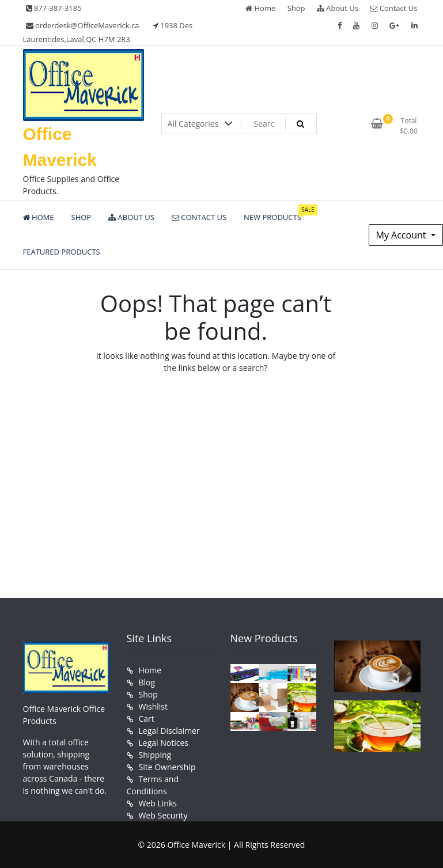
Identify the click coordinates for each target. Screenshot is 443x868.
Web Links (158, 803)
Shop (296, 8)
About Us (338, 8)
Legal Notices (164, 743)
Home (260, 8)
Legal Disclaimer (169, 731)
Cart (147, 719)
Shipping (155, 755)
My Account (402, 235)
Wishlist (153, 706)
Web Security (163, 815)
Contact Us (393, 8)
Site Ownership (167, 767)
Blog (147, 682)
